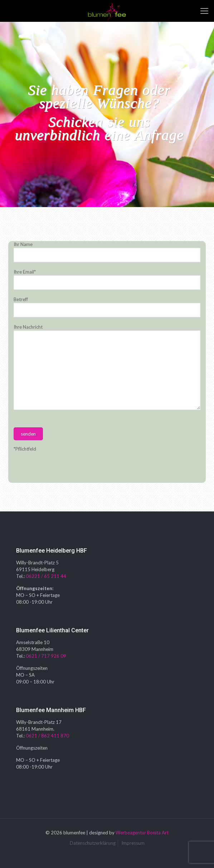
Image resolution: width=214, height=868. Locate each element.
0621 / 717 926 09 (46, 656)
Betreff (107, 307)
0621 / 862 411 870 (47, 736)
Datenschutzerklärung (93, 843)
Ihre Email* (107, 279)
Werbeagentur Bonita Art (142, 833)
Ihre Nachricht (107, 367)
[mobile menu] (204, 11)
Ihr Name (107, 252)
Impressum (133, 843)
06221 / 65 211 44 (46, 576)
